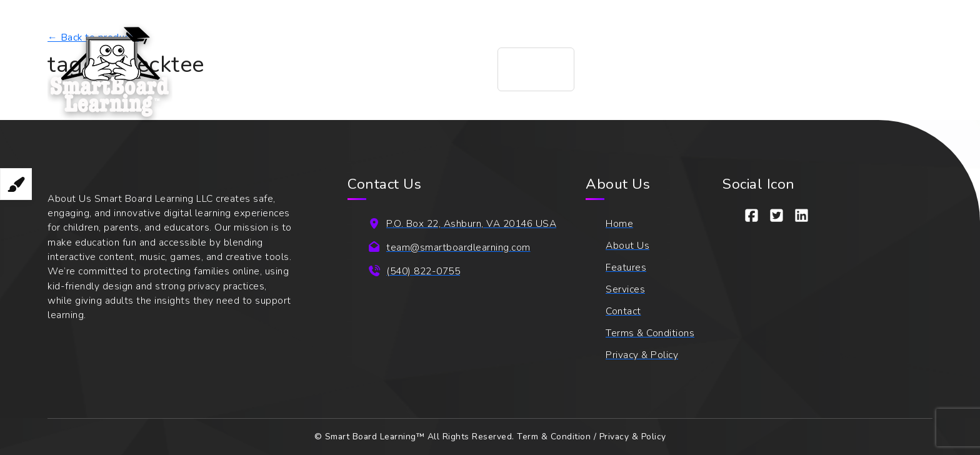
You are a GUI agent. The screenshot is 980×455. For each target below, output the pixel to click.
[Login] (892, 69)
